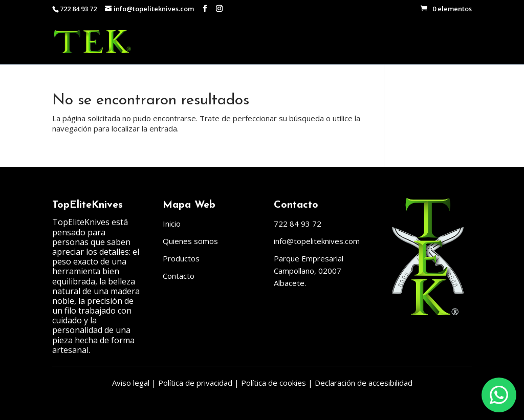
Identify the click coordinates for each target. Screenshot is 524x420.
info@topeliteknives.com (317, 241)
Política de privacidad (195, 383)
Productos (181, 258)
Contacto (179, 276)
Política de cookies (274, 383)
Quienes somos (190, 241)
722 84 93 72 (78, 9)
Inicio (172, 224)
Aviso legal (131, 383)
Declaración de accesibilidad (364, 383)
